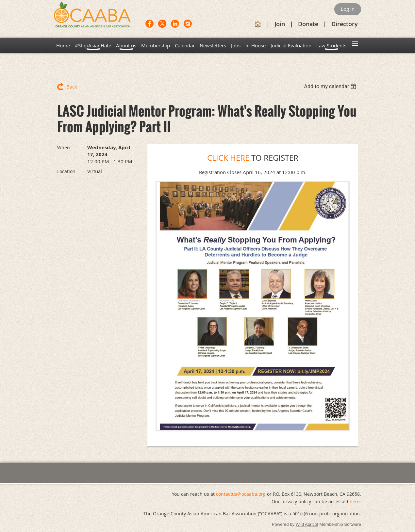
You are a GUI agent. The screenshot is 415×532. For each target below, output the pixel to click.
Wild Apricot (307, 524)
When (64, 147)
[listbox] (331, 86)
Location (66, 171)
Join (280, 24)
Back (72, 87)
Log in (348, 9)
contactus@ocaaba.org (241, 494)
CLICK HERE (228, 158)
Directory (345, 24)
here (355, 501)
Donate (308, 24)
